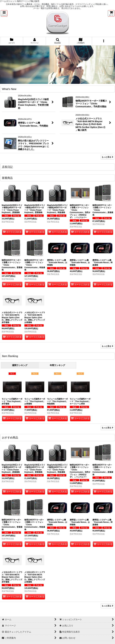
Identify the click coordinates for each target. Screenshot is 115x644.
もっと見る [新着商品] (107, 346)
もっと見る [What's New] (107, 157)
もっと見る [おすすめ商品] (107, 606)
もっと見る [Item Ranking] (107, 428)
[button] (4, 13)
